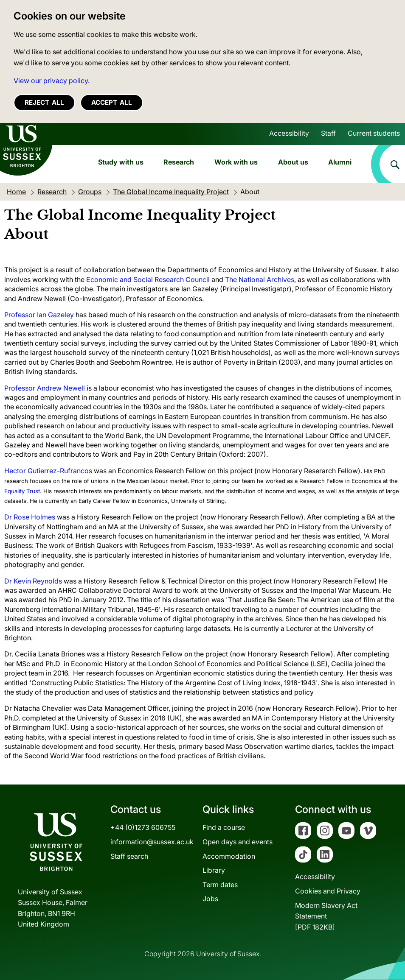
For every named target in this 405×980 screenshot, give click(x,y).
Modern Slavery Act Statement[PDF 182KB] (326, 916)
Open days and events (238, 842)
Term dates (220, 885)
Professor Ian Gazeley (39, 315)
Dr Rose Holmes (30, 517)
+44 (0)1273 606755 (143, 827)
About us (293, 162)
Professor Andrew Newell (45, 388)
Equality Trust (22, 491)
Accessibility (289, 133)
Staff (328, 133)
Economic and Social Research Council (148, 279)
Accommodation (229, 856)
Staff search (129, 856)
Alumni (340, 162)
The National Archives (260, 279)
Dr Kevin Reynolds (33, 581)
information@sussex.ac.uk (152, 842)
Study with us (121, 162)
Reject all (44, 102)
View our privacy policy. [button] (52, 81)
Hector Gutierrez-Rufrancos (48, 471)
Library (214, 870)
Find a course (224, 827)
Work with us (236, 162)
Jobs (210, 899)
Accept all (112, 102)
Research (179, 162)
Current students (374, 133)
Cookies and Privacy (328, 891)
